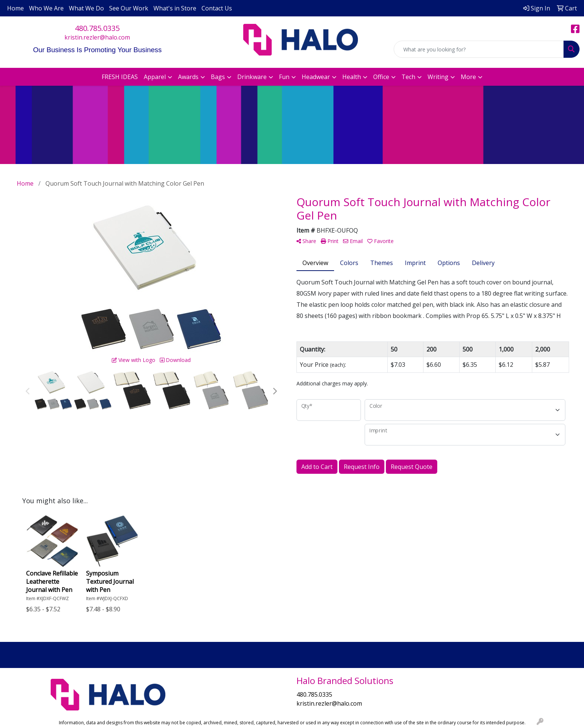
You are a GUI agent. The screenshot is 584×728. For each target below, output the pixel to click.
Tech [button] (408, 77)
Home (15, 8)
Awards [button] (188, 77)
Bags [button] (218, 77)
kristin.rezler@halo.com (97, 37)
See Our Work (129, 8)
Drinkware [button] (252, 77)
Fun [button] (284, 77)
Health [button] (352, 77)
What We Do (86, 8)
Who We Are (46, 8)
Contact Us (217, 8)
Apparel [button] (155, 77)
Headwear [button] (316, 77)
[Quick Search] (479, 49)
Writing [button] (438, 77)
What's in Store (175, 8)
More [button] (468, 77)
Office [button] (381, 77)
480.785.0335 (97, 28)
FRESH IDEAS (120, 77)
